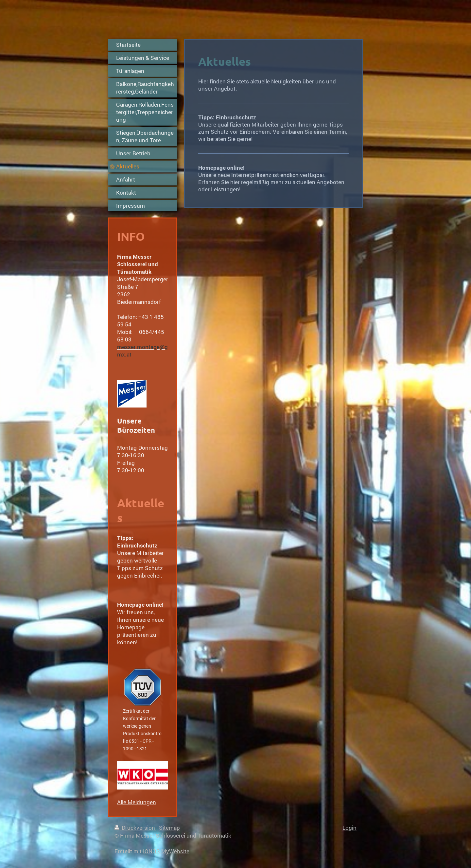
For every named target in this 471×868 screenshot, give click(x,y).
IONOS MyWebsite (166, 851)
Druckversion (135, 828)
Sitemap (169, 828)
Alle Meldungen (137, 802)
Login (349, 828)
